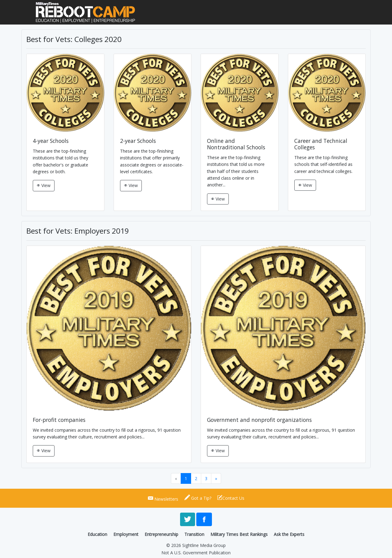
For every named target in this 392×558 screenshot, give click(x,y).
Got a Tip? (198, 497)
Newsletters (163, 498)
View (45, 185)
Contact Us (231, 497)
